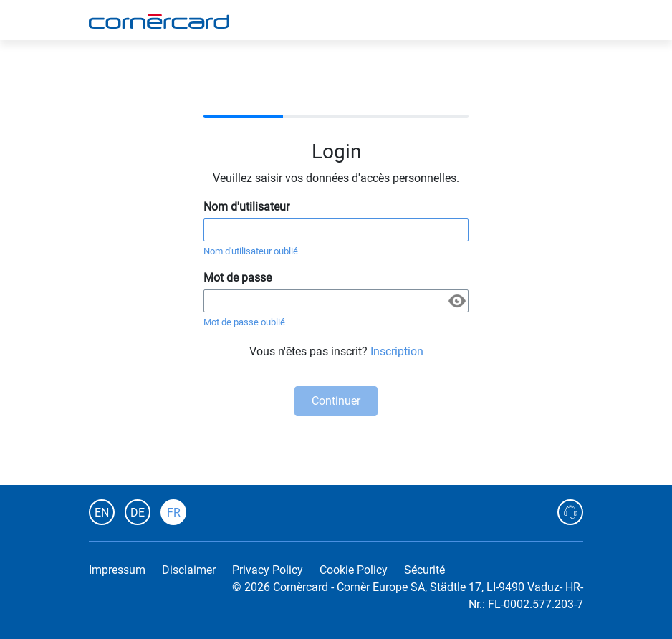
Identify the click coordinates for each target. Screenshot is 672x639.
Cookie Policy (354, 570)
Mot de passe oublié (244, 322)
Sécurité (424, 570)
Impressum (117, 570)
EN (102, 513)
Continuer (336, 401)
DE (138, 513)
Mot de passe (237, 278)
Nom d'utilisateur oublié (251, 251)
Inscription (397, 351)
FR (174, 513)
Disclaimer (189, 570)
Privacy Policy (268, 570)
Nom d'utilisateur (246, 207)
